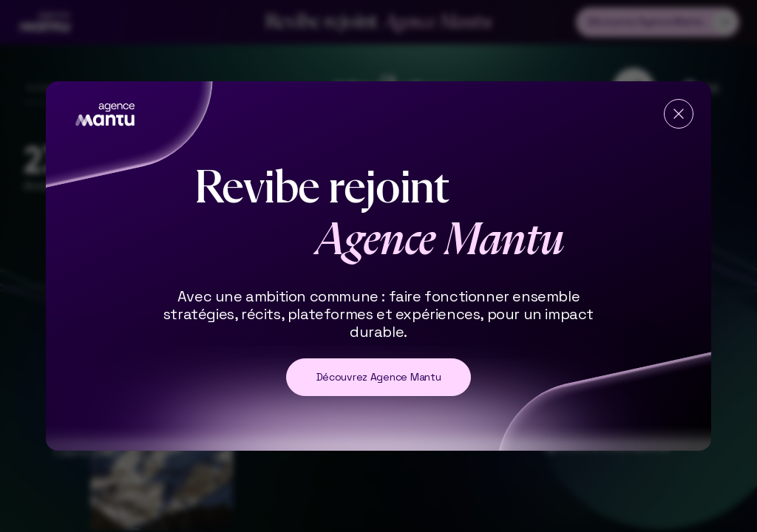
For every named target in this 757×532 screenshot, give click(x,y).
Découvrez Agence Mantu (379, 377)
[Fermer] (679, 114)
